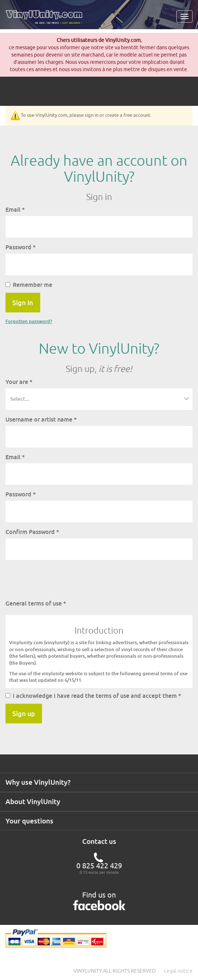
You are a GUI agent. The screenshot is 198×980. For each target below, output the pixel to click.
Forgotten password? (29, 321)
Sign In (23, 303)
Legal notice (178, 971)
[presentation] (61, 580)
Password (21, 247)
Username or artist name (41, 419)
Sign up (24, 714)
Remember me (29, 285)
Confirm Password (32, 532)
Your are (19, 382)
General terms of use (36, 603)
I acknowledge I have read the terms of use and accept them (93, 696)
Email (15, 210)
